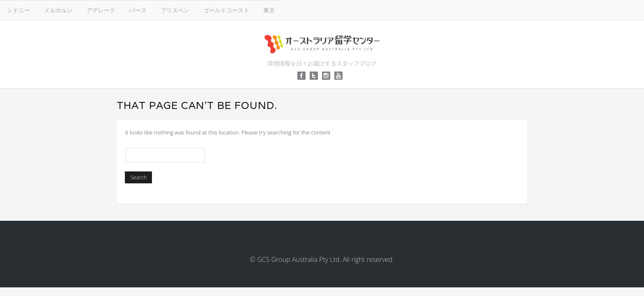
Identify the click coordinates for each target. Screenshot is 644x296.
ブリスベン (356, 10)
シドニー (200, 10)
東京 (450, 10)
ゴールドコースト (407, 10)
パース (319, 10)
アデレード (282, 10)
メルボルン (239, 10)
